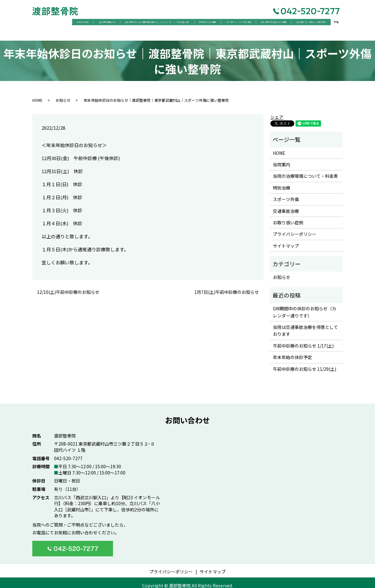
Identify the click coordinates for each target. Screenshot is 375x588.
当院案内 (90, 23)
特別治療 (197, 23)
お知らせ (63, 94)
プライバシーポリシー (295, 229)
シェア (277, 112)
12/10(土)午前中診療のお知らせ (68, 287)
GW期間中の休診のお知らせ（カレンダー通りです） (305, 307)
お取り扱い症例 (309, 23)
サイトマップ (286, 240)
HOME (63, 23)
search (340, 24)
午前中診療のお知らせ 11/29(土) (305, 363)
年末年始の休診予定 (292, 352)
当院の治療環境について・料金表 (143, 23)
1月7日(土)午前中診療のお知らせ (227, 287)
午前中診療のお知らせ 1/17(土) (303, 340)
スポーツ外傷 (231, 23)
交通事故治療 (269, 23)
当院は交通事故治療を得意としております (305, 325)
